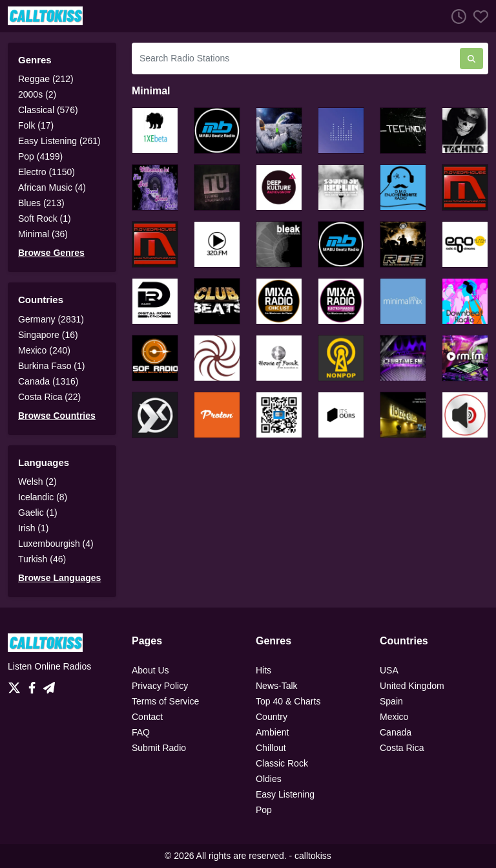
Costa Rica (402, 748)
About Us (150, 670)
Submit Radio (159, 748)
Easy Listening (285, 794)
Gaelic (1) (38, 513)
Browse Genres (51, 253)
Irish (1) (33, 528)
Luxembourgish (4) (56, 544)
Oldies (269, 779)
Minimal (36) (43, 234)
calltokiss (313, 856)
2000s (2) (37, 94)
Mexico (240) (44, 350)
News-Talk (277, 686)
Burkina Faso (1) (51, 366)
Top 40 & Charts (288, 701)
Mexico (394, 717)
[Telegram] (49, 684)
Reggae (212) (46, 79)
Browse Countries (57, 416)
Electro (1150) (46, 172)
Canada (396, 732)
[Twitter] (17, 684)
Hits (263, 670)
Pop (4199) (40, 156)
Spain (391, 701)
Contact (147, 717)
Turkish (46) (42, 559)
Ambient (272, 732)
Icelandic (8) (43, 497)
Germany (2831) (51, 319)
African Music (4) (52, 187)
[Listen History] (455, 16)
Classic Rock (282, 763)
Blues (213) (41, 203)
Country (272, 717)
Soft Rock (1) (45, 218)
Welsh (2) (37, 482)
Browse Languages (59, 578)
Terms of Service (165, 701)
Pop (264, 810)
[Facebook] (35, 684)
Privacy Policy (160, 686)
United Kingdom (412, 686)
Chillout (271, 748)
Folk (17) (36, 125)
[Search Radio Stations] (296, 58)
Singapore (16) (48, 335)
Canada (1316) (48, 381)
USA (389, 670)
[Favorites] (477, 16)
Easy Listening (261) (59, 141)
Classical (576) (48, 110)
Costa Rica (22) (49, 397)
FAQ (141, 732)
